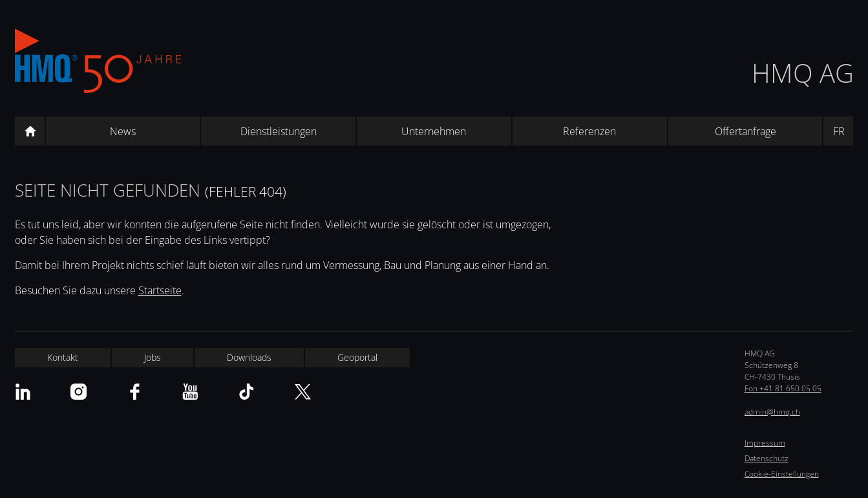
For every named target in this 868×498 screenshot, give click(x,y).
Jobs (153, 357)
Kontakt (63, 357)
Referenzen (589, 131)
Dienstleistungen (279, 131)
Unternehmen (434, 131)
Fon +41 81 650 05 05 (783, 388)
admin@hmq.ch (772, 412)
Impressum (765, 443)
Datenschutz (767, 458)
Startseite (160, 290)
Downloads (249, 357)
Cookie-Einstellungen (782, 474)
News (123, 131)
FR (839, 131)
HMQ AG (803, 73)
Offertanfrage (746, 131)
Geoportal (357, 357)
